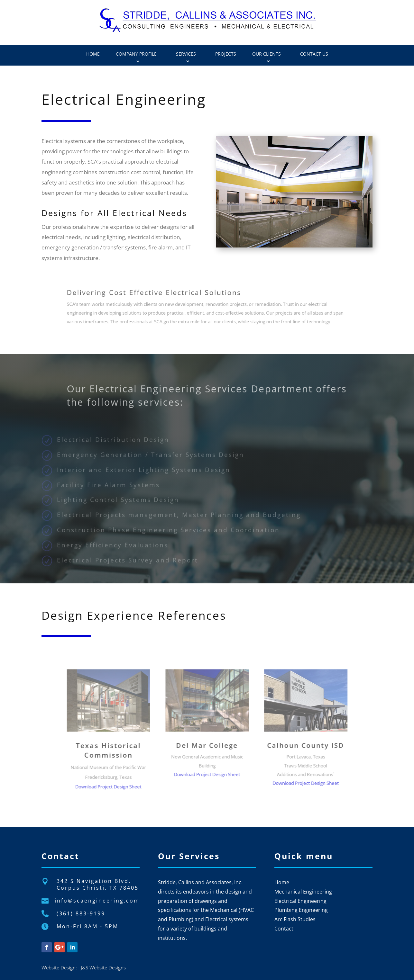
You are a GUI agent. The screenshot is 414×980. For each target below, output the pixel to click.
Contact (284, 929)
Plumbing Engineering (301, 910)
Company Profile (136, 54)
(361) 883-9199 (81, 913)
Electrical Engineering (300, 901)
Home (93, 54)
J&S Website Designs (103, 967)
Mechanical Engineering (303, 892)
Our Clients (267, 54)
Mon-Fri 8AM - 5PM (87, 926)
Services (186, 54)
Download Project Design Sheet (143, 767)
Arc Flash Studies (295, 919)
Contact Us (314, 54)
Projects (226, 54)
